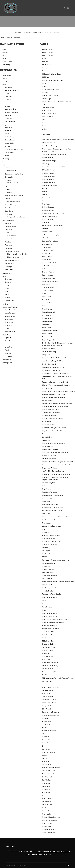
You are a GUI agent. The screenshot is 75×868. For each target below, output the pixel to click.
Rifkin (44, 796)
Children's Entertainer (14, 183)
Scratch (45, 192)
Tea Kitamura (47, 566)
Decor (7, 288)
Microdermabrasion (11, 112)
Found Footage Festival (50, 626)
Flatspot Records (48, 401)
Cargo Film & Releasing (50, 700)
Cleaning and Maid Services (14, 174)
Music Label (9, 319)
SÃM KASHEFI (47, 297)
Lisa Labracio (47, 324)
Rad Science (46, 269)
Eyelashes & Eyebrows (12, 91)
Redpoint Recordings (49, 161)
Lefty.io (45, 195)
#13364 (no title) (48, 49)
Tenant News (7, 360)
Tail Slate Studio (47, 690)
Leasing (5, 52)
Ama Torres (46, 792)
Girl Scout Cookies (48, 425)
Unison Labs (46, 223)
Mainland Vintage (48, 173)
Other (4, 165)
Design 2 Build (47, 706)
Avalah (44, 755)
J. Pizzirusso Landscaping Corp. (53, 235)
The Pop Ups (46, 783)
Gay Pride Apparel (48, 179)
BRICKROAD (46, 737)
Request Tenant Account (50, 96)
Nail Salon (8, 115)
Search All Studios (48, 107)
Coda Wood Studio (48, 210)
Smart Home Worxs (49, 660)
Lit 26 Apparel (47, 802)
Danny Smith (46, 514)
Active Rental (7, 75)
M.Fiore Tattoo (47, 388)
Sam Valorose (47, 247)
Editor (7, 233)
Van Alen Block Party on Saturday (53, 471)
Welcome (45, 129)
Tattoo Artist (9, 118)
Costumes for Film (11, 226)
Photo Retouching (13, 257)
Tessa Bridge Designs (49, 563)
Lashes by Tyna (47, 437)
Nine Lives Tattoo (48, 337)
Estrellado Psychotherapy (50, 241)
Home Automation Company (14, 196)
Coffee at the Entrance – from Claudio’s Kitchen (58, 465)
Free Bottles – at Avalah (50, 449)
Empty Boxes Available (50, 468)
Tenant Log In (7, 65)
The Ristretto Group (49, 771)
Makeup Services (10, 109)
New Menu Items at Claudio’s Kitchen (54, 443)
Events (7, 186)
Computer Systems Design (16, 217)
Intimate (8, 103)
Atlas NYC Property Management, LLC (54, 397)
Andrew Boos (47, 721)
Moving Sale (46, 501)
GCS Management (48, 557)
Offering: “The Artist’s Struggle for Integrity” (56, 385)
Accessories (9, 128)
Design (5, 125)
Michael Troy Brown (49, 349)
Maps (4, 59)
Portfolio (45, 93)
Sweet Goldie (46, 328)
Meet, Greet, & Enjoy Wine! (51, 409)
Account (45, 62)
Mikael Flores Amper (49, 238)
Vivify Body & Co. (48, 591)
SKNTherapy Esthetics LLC (51, 520)
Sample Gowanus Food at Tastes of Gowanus (57, 517)
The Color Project (48, 498)
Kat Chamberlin (47, 805)
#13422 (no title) (48, 52)
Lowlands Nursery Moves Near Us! (53, 622)
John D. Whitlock (48, 697)
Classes (7, 168)
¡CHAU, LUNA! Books (49, 263)
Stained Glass (9, 301)
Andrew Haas (47, 486)
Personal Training (11, 205)
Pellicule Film (46, 284)
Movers (7, 199)
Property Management (12, 208)
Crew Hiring (9, 230)
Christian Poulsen (48, 207)
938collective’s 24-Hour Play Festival (54, 394)
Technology (9, 214)
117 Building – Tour (49, 647)
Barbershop (9, 87)
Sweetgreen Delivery (49, 644)
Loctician (8, 106)
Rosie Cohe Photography (50, 492)
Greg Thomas (47, 434)
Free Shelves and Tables (50, 504)
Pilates (10, 192)
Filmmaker (8, 245)
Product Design (10, 152)
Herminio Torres (47, 232)
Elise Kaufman (47, 681)
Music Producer (10, 322)
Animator (8, 223)
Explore (5, 56)
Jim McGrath (46, 303)
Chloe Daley (46, 548)
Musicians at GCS (48, 774)
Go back (3, 38)
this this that (46, 253)
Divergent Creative (48, 272)
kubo (44, 734)
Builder (7, 134)
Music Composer (10, 313)
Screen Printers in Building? (51, 412)
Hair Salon (8, 97)
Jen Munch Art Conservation (51, 526)
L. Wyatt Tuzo (47, 294)
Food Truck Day (47, 823)
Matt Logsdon (47, 814)
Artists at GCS (47, 65)
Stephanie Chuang (48, 250)
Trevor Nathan (47, 260)
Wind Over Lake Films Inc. (51, 687)
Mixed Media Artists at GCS (51, 89)
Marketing (6, 159)
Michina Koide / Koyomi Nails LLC (53, 213)
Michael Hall (46, 300)
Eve (43, 746)
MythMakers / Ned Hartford (51, 542)
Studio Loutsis (47, 799)
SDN (44, 684)
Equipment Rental (11, 236)
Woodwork (8, 356)
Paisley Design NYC (49, 312)
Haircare (8, 294)
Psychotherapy (7, 273)
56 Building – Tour (48, 641)
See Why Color (47, 780)
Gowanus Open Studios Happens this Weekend (57, 462)
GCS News (46, 77)
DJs (9, 328)
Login (44, 86)
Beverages (8, 279)
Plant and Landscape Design (14, 149)
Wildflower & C (47, 244)
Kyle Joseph (46, 786)
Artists (5, 78)
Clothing (8, 285)
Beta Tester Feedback (49, 68)
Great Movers (47, 675)
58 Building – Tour (48, 635)
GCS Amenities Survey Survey (52, 74)
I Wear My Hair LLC (48, 143)
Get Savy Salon (47, 765)
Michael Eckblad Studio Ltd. (51, 817)
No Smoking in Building (50, 415)
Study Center (9, 211)
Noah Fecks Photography (50, 281)
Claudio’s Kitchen (48, 740)
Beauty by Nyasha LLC (49, 616)
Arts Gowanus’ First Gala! (50, 629)
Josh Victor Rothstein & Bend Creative (54, 155)
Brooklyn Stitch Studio (49, 364)
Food (7, 291)
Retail (4, 276)
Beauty (5, 85)
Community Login (48, 829)
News (4, 162)
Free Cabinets (47, 523)
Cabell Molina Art (48, 275)
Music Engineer (10, 316)
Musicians (8, 325)
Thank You (46, 123)
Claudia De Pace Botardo (50, 545)
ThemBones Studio (48, 538)
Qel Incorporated (48, 669)
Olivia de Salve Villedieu (50, 575)
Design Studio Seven (49, 278)
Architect (8, 131)
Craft (6, 81)
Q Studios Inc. (47, 789)
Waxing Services (10, 121)
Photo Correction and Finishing (17, 254)
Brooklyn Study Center (49, 731)
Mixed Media (9, 347)
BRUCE (44, 189)
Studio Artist (6, 335)
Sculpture (8, 353)
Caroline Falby (47, 808)
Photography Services (12, 251)
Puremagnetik (47, 693)
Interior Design (10, 143)
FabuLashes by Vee (48, 483)
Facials (7, 94)
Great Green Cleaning (49, 352)
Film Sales (8, 242)
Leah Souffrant (47, 579)
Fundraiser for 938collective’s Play (53, 367)
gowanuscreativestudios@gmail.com (53, 851)
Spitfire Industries (48, 287)
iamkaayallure (47, 440)
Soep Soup (46, 164)
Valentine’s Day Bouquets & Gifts (53, 361)
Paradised (45, 811)
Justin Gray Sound (48, 291)
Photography (9, 248)
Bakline (45, 728)
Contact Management (49, 833)
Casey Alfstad (47, 355)
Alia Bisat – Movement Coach (52, 535)
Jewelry (7, 146)
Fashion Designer (10, 137)
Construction (9, 177)
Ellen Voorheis (47, 709)
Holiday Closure (47, 826)
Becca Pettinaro (47, 257)
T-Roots (45, 758)
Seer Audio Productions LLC (51, 712)
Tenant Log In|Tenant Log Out (52, 594)
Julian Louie (46, 724)
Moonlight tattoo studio (50, 185)
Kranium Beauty (47, 585)
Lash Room (46, 749)
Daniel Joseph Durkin (49, 703)
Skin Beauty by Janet (49, 588)
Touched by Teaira (48, 569)
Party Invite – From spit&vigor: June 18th (55, 560)
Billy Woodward (47, 489)
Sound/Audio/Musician (10, 307)
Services (5, 304)
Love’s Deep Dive (48, 219)
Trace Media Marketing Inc (51, 146)
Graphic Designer (10, 140)
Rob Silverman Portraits (50, 331)
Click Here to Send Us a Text (38, 855)
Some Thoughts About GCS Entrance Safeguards (58, 582)
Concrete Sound (47, 656)
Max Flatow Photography (50, 663)
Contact (45, 71)
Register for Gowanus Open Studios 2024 (56, 382)
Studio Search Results (49, 114)
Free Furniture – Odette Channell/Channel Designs (58, 391)
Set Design (8, 267)
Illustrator (8, 341)
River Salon (46, 761)
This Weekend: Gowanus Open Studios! (55, 373)
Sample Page (46, 99)
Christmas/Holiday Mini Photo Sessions (55, 452)
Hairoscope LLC (47, 201)
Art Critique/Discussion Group (52, 511)
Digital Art (8, 338)
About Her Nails (47, 334)
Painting (8, 350)
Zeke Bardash (47, 315)
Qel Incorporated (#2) (49, 672)
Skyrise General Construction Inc (53, 226)
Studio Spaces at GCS (49, 117)
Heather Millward (48, 554)
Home (4, 49)
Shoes (7, 155)
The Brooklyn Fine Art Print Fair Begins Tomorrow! (58, 140)
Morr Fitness (46, 204)
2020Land (45, 266)
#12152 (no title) (48, 56)
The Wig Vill (46, 532)
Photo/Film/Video (8, 221)
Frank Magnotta (47, 309)
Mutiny (44, 529)
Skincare (8, 298)
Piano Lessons (12, 171)
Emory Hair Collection (49, 752)
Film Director (9, 239)
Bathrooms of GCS (48, 572)
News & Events (7, 62)
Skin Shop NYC (47, 777)
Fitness (7, 189)
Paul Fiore (45, 638)
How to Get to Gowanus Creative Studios (55, 619)
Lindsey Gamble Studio (50, 216)
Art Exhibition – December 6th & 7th (54, 167)
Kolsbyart (45, 229)
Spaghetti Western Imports (51, 768)
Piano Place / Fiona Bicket (51, 715)
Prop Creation (9, 264)
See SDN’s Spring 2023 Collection (53, 495)
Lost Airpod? (46, 551)
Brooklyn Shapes (48, 158)
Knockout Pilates (48, 650)
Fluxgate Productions (49, 459)
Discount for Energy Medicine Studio (54, 428)
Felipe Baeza (46, 718)
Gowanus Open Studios (50, 820)
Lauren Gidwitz (47, 321)
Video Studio (9, 270)
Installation (8, 344)
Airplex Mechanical (48, 176)
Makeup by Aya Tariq (49, 456)
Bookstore (8, 282)
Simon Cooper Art (48, 340)
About (44, 59)
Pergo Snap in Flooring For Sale (52, 431)
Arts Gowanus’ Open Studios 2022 (53, 508)
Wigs (9, 100)
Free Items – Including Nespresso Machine (56, 474)
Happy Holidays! (47, 446)
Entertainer (8, 180)
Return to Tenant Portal (50, 597)
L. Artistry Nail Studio (49, 182)
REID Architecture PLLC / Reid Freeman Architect (58, 678)
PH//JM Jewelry (47, 306)
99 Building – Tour (48, 632)
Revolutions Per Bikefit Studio (52, 370)
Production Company (12, 261)
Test (44, 120)
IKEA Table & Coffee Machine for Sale (54, 358)
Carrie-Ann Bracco (48, 198)
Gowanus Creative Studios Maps (53, 80)
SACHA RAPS (47, 422)
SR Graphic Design (48, 170)
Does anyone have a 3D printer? (52, 419)
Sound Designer (10, 332)
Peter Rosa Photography (50, 666)
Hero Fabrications (48, 743)
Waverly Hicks (47, 653)
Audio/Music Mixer (11, 310)
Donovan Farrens (48, 318)
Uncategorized (7, 363)
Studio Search (47, 111)
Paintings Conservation (12, 202)
